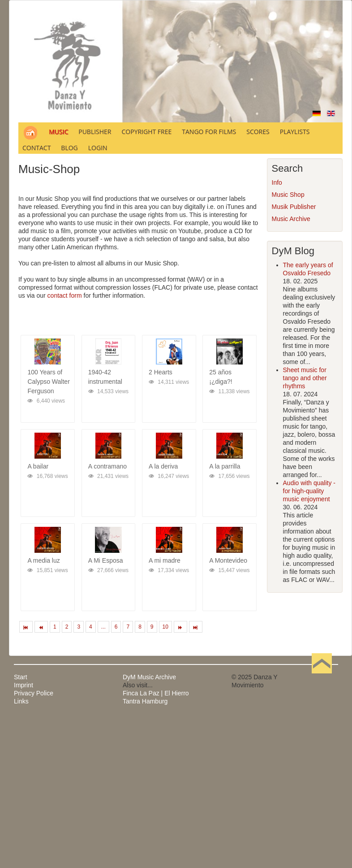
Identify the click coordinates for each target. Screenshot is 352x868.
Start (21, 677)
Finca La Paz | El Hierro (156, 693)
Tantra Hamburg (145, 701)
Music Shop (288, 195)
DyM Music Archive (149, 677)
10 (165, 627)
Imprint (24, 685)
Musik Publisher (294, 207)
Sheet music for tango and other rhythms (305, 378)
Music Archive (291, 219)
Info (277, 182)
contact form (65, 295)
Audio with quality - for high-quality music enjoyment (309, 491)
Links (21, 701)
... (103, 627)
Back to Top (322, 677)
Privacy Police (34, 693)
